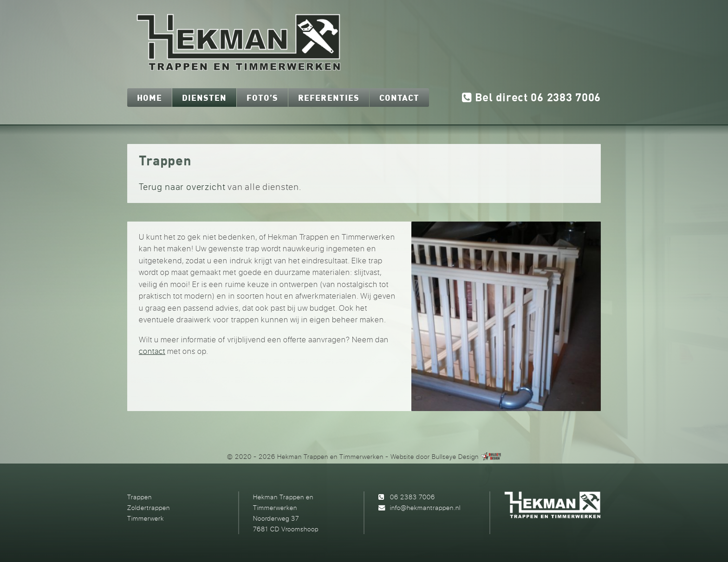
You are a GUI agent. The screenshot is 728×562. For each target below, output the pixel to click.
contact (152, 351)
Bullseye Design (455, 456)
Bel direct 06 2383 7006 (531, 98)
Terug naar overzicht (182, 186)
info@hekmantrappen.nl (425, 507)
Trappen (140, 497)
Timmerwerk (146, 518)
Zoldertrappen (149, 507)
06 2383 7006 (413, 497)
